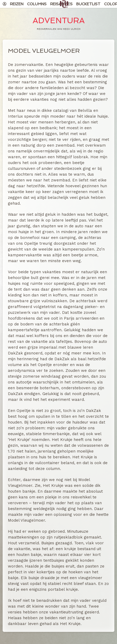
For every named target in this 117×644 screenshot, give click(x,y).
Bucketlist (88, 4)
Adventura (59, 20)
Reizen (17, 4)
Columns (37, 4)
